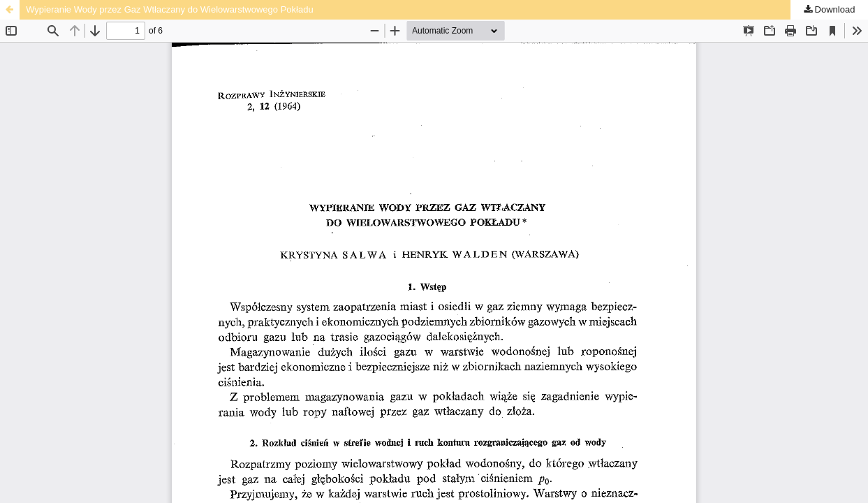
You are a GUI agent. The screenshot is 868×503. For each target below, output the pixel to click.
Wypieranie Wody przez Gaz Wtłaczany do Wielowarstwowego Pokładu (169, 9)
